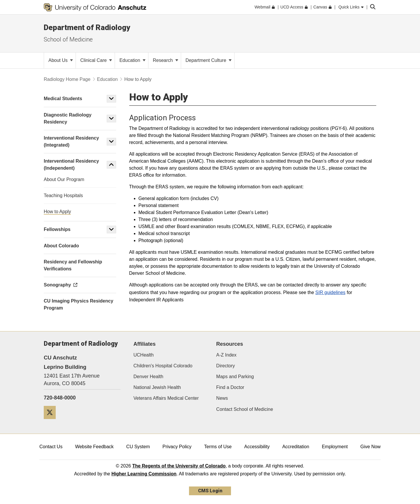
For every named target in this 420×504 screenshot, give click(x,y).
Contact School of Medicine (245, 409)
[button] (111, 99)
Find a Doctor (230, 387)
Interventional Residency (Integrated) (71, 141)
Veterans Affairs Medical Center (166, 398)
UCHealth (144, 355)
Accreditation (296, 447)
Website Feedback (94, 447)
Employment (335, 447)
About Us (61, 60)
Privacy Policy (177, 447)
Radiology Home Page (67, 79)
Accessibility (257, 447)
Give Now (371, 447)
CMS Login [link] (210, 491)
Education (132, 60)
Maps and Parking (235, 377)
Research (166, 60)
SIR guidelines (330, 292)
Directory (225, 366)
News (222, 398)
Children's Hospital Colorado (163, 366)
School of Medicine (68, 39)
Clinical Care (96, 60)
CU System (138, 447)
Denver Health (148, 377)
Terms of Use (218, 447)
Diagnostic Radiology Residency (68, 118)
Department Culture (209, 60)
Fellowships (57, 229)
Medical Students (63, 99)
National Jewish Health (157, 387)
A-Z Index (226, 355)
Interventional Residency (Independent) (71, 165)
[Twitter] (52, 421)
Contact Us (51, 447)
